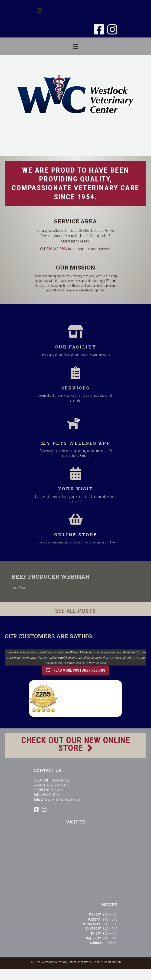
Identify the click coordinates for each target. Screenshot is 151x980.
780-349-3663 (57, 249)
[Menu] (39, 10)
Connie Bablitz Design (107, 962)
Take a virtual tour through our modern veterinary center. (76, 355)
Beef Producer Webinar (61, 577)
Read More (29, 587)
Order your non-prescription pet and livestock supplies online (75, 542)
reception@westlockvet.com (62, 799)
